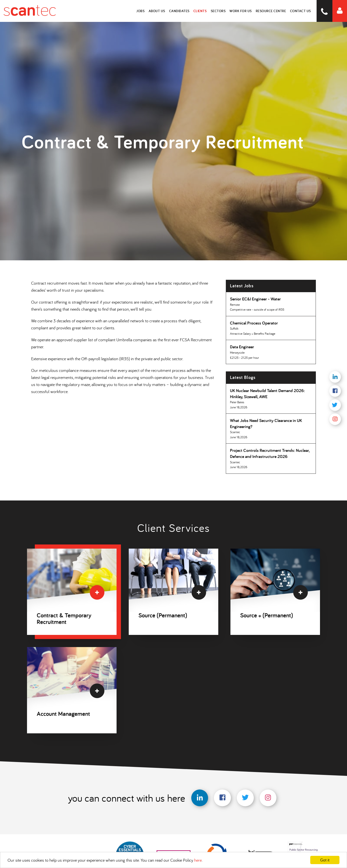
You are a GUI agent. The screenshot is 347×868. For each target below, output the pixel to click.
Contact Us (301, 11)
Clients (200, 11)
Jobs (141, 11)
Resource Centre (271, 11)
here (198, 860)
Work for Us (241, 11)
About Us (157, 11)
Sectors (219, 11)
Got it (325, 860)
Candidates (180, 11)
